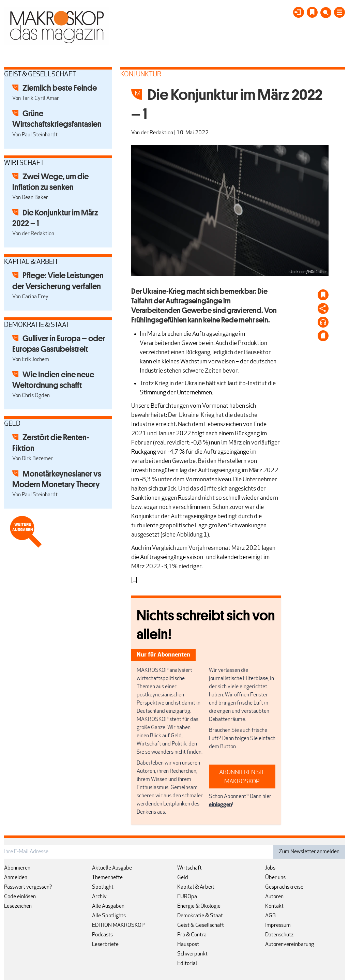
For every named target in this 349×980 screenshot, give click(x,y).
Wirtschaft (189, 868)
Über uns (275, 878)
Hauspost (188, 945)
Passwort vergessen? (28, 887)
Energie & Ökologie (199, 906)
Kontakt (274, 906)
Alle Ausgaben (108, 906)
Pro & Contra (192, 935)
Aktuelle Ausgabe (112, 868)
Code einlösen (20, 897)
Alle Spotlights (109, 916)
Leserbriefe (105, 945)
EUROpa (187, 897)
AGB (270, 916)
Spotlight (103, 887)
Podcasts (102, 935)
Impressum (278, 925)
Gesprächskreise (284, 887)
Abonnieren (17, 868)
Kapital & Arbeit (196, 887)
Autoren (274, 897)
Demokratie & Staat (200, 916)
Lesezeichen (18, 906)
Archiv (99, 897)
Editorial (187, 964)
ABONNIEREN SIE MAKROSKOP (242, 777)
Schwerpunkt (192, 954)
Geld (183, 878)
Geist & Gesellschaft (201, 925)
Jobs (270, 868)
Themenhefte (107, 878)
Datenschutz (279, 935)
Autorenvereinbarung (290, 945)
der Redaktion (157, 133)
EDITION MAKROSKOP (118, 925)
